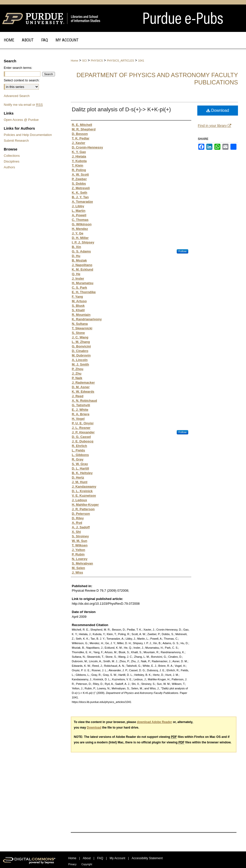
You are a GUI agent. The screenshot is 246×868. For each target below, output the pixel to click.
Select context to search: (22, 80)
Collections (12, 156)
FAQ (100, 858)
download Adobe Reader (154, 722)
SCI (84, 61)
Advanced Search (17, 96)
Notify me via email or (23, 105)
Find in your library (214, 126)
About (87, 858)
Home (74, 61)
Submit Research (16, 141)
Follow (182, 251)
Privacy (72, 864)
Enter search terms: (18, 68)
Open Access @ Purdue (21, 120)
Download (218, 110)
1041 (141, 61)
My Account (117, 858)
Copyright (87, 864)
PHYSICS (97, 61)
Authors (9, 167)
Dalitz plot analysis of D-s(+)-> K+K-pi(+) (121, 109)
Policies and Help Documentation (28, 135)
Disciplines (12, 161)
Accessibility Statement (147, 858)
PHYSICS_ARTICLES (120, 61)
